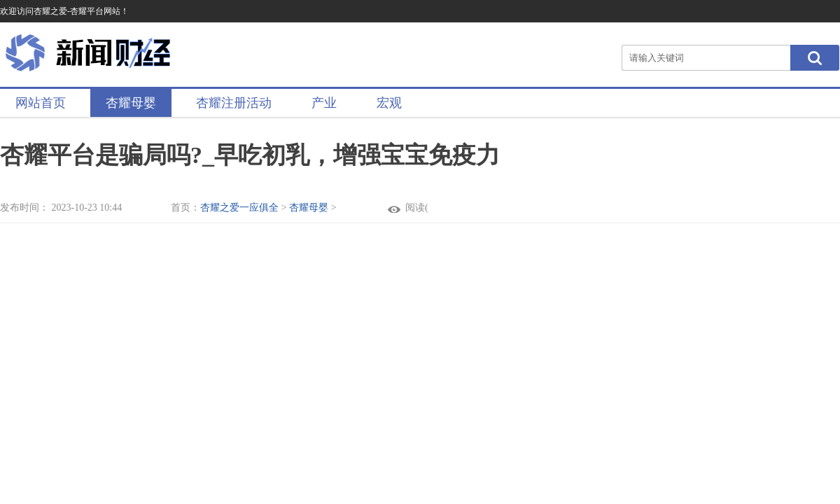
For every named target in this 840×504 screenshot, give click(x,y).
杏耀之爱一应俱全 (239, 208)
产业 (324, 103)
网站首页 (41, 103)
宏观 (389, 103)
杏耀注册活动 (234, 103)
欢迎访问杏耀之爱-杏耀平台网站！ (64, 11)
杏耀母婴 (131, 103)
